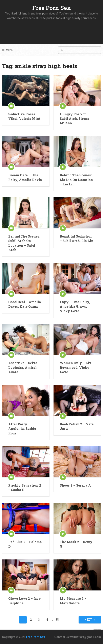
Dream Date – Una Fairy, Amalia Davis (25, 177)
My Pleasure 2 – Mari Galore (73, 601)
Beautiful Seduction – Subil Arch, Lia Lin (77, 238)
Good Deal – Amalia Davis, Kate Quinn (25, 304)
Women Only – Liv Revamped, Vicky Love (76, 367)
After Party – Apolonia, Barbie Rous (22, 429)
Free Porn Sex (52, 8)
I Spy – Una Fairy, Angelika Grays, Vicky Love (75, 306)
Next (90, 620)
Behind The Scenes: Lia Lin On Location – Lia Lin (76, 180)
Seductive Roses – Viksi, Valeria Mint (24, 116)
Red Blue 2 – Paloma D (25, 544)
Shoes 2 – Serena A (75, 485)
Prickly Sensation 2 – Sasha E (25, 487)
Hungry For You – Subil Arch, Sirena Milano (75, 119)
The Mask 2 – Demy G (76, 544)
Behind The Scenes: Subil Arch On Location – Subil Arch (24, 243)
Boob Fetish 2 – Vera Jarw (77, 426)
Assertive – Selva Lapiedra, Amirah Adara (23, 367)
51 (58, 620)
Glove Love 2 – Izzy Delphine (25, 601)
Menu (10, 50)
